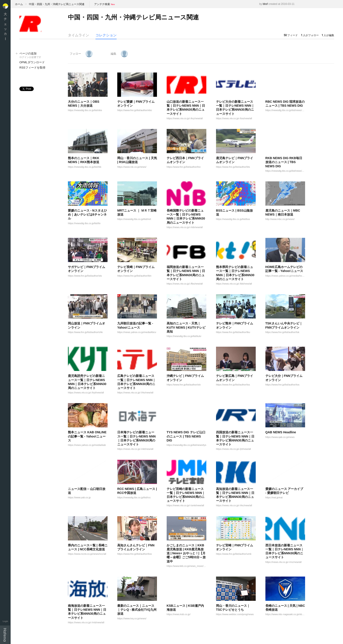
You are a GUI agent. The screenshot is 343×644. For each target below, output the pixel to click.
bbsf (265, 4)
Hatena (5, 635)
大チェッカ (5, 26)
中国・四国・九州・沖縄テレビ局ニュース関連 (57, 4)
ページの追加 (39, 55)
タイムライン (78, 35)
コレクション (106, 35)
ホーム (19, 4)
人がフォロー (310, 35)
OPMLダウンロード (32, 62)
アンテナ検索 (102, 4)
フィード (291, 35)
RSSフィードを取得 (32, 68)
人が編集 (328, 35)
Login (5, 621)
